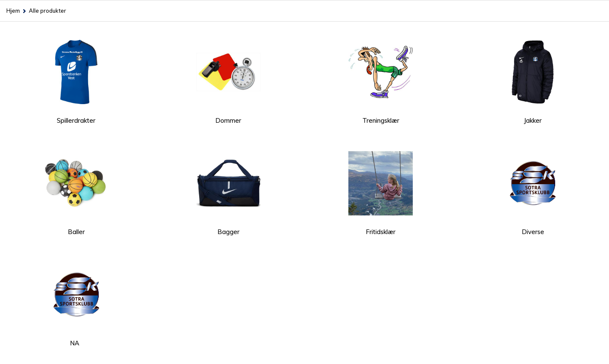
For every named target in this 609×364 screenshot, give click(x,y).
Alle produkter (47, 11)
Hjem (13, 11)
